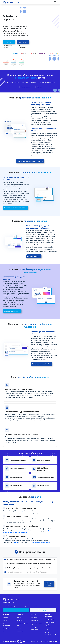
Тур (4, 631)
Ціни (4, 623)
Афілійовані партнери (22, 623)
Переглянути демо (43, 610)
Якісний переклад (34, 256)
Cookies (47, 632)
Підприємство (6, 626)
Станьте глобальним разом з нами (15, 208)
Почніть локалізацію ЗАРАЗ (42, 364)
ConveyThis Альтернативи (34, 629)
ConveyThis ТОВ (52, 641)
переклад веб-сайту (26, 78)
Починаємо (34, 618)
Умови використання (50, 622)
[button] (9, 618)
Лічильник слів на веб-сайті (37, 624)
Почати (9, 42)
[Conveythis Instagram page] (21, 641)
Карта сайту (20, 631)
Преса (18, 626)
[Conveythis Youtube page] (24, 641)
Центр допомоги (35, 620)
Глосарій (15, 543)
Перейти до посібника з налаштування (30, 161)
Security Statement (50, 635)
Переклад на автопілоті (12, 311)
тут (23, 511)
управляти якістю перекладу (42, 543)
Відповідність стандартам (48, 626)
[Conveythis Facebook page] (18, 641)
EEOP (46, 629)
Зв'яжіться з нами (49, 584)
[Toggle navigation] (55, 2)
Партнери (19, 620)
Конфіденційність (49, 620)
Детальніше (23, 42)
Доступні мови (6, 628)
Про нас (19, 618)
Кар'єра (19, 628)
